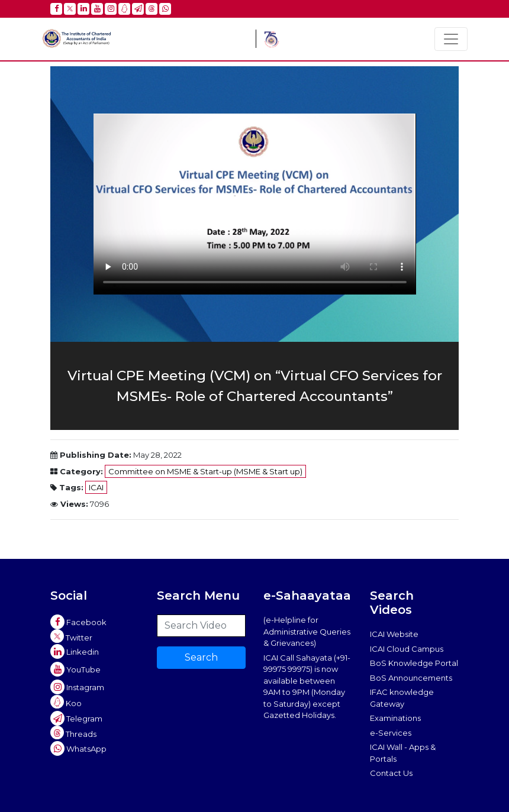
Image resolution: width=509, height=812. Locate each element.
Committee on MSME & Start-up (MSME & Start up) (205, 471)
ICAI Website (394, 634)
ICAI (96, 487)
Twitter (71, 636)
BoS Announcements (411, 678)
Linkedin (75, 652)
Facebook (78, 622)
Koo (66, 702)
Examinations (395, 718)
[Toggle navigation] (451, 39)
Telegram (76, 719)
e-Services (391, 733)
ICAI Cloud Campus (407, 649)
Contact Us (391, 773)
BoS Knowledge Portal (414, 663)
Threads (73, 732)
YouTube (75, 669)
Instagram (77, 687)
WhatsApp (78, 749)
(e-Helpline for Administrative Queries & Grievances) (307, 631)
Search (201, 657)
